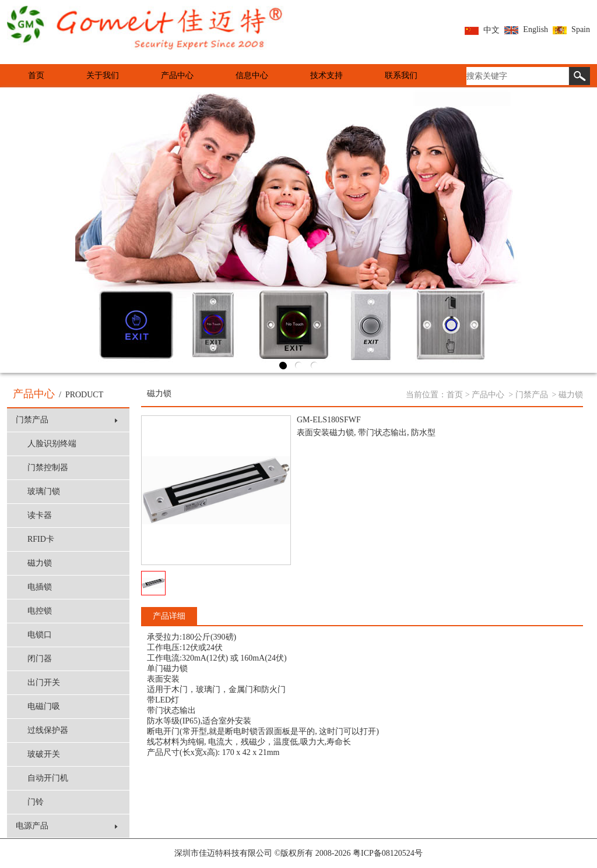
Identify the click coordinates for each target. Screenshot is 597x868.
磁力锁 (40, 563)
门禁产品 (67, 420)
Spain (571, 29)
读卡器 (40, 515)
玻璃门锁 (44, 491)
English (526, 29)
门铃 (36, 802)
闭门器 (40, 659)
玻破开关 (44, 754)
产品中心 (177, 75)
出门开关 (44, 682)
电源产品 (67, 826)
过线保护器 (48, 730)
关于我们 (103, 75)
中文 (482, 30)
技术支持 (326, 75)
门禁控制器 (48, 467)
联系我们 (401, 75)
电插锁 (40, 587)
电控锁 (40, 611)
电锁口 (40, 635)
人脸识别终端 (52, 444)
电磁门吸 (44, 706)
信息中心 (252, 75)
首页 (36, 75)
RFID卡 (41, 539)
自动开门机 (48, 778)
